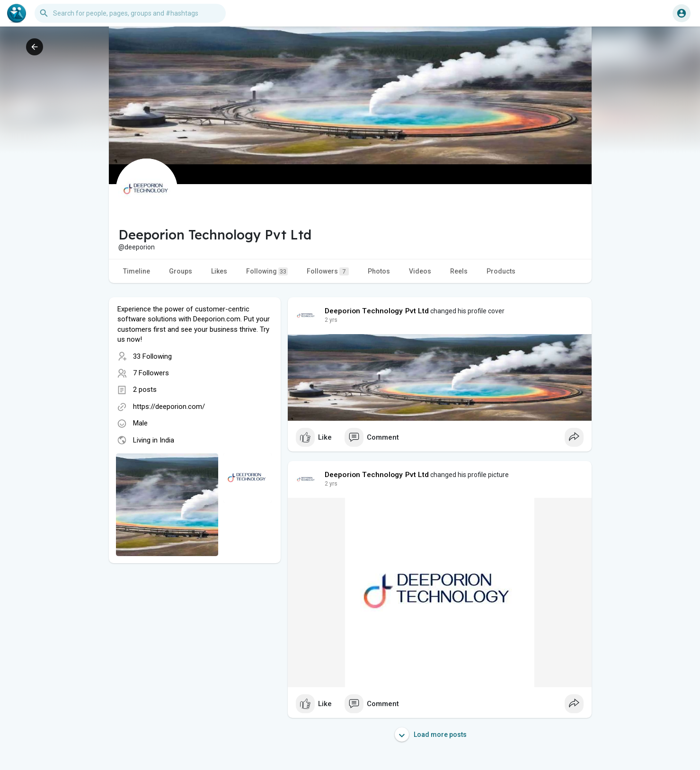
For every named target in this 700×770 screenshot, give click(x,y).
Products (501, 271)
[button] (130, 13)
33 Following (152, 356)
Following (267, 271)
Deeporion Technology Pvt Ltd (377, 311)
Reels (459, 271)
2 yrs (331, 320)
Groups (181, 271)
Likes (219, 271)
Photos (379, 271)
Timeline (137, 271)
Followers (328, 271)
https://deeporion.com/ (169, 407)
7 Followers (151, 373)
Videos (420, 271)
